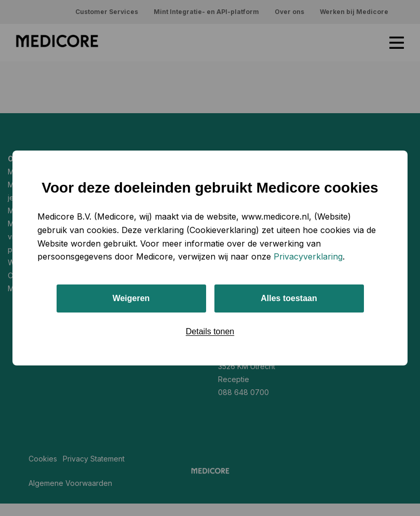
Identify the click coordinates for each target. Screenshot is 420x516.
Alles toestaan (289, 298)
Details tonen (210, 331)
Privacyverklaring (308, 256)
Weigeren (131, 298)
